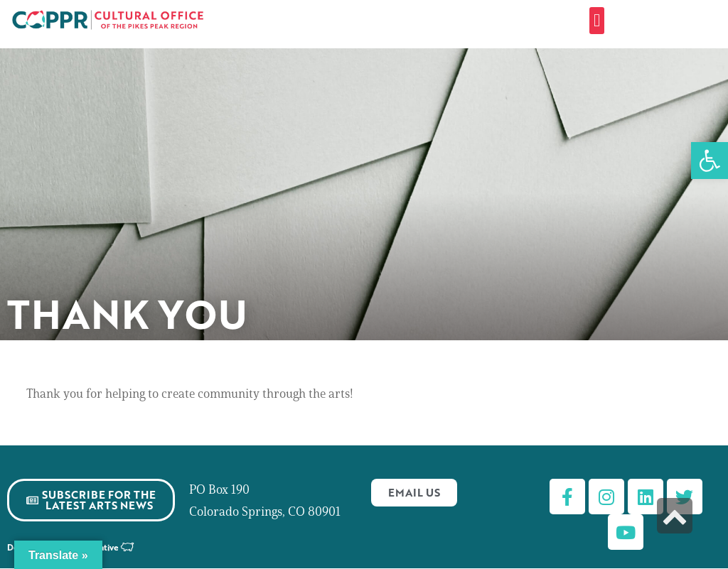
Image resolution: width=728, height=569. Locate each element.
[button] (597, 21)
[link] (710, 161)
